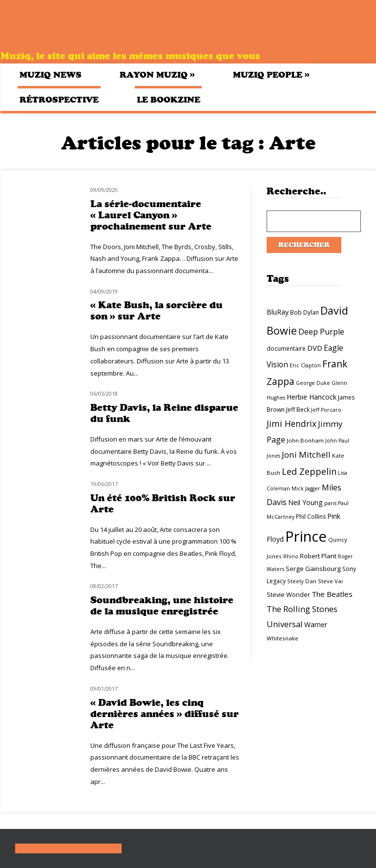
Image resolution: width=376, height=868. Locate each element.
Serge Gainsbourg (313, 569)
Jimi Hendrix (292, 423)
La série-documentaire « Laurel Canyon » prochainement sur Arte (151, 215)
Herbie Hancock (312, 397)
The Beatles (332, 594)
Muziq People (271, 74)
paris (330, 503)
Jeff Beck (298, 410)
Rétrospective (59, 100)
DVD (315, 348)
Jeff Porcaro (326, 410)
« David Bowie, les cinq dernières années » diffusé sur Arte (165, 714)
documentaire (286, 349)
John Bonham (305, 440)
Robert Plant (318, 556)
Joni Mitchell (306, 455)
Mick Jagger (306, 488)
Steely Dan (302, 581)
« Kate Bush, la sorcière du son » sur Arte (157, 311)
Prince (306, 536)
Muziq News (51, 75)
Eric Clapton (305, 365)
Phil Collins (311, 517)
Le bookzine (168, 100)
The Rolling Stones (302, 609)
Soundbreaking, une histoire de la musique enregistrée (162, 606)
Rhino (291, 556)
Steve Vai (330, 581)
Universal (285, 624)
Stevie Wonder (288, 594)
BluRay (278, 312)
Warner (316, 625)
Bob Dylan (304, 312)
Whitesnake (282, 638)
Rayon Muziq (157, 74)
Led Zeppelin (309, 471)
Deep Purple (321, 332)
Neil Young (305, 502)
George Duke (313, 383)
